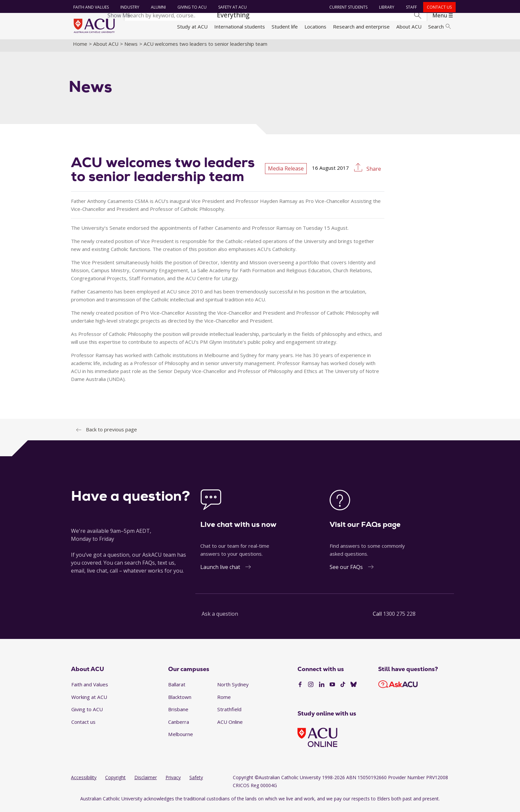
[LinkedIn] (322, 689)
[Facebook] (300, 689)
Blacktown (180, 701)
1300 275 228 (399, 617)
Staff (411, 7)
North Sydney (233, 688)
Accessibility (84, 781)
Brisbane (178, 713)
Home (80, 47)
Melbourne (181, 738)
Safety (196, 781)
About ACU (409, 27)
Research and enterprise (361, 27)
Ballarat (177, 688)
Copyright (115, 781)
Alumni (157, 7)
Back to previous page (111, 433)
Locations (315, 27)
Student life (285, 27)
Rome (224, 701)
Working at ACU (89, 701)
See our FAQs (346, 571)
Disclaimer (146, 781)
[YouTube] (332, 689)
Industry (129, 7)
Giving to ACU (191, 7)
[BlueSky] (354, 689)
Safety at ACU (231, 7)
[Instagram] (311, 689)
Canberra (179, 725)
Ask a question (220, 617)
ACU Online (230, 725)
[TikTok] (343, 689)
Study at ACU (192, 27)
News (131, 47)
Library (386, 7)
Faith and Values (90, 7)
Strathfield (229, 713)
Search (439, 27)
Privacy (173, 781)
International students (240, 27)
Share (373, 173)
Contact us (439, 7)
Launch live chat (220, 571)
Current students (348, 7)
